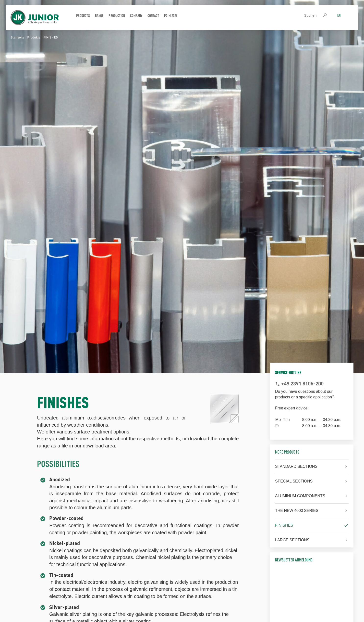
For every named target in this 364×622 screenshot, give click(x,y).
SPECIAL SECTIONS (294, 481)
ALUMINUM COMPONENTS (300, 496)
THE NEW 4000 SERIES (297, 511)
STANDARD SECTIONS (296, 466)
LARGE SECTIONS (292, 540)
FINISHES (284, 525)
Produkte (34, 37)
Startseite (17, 37)
